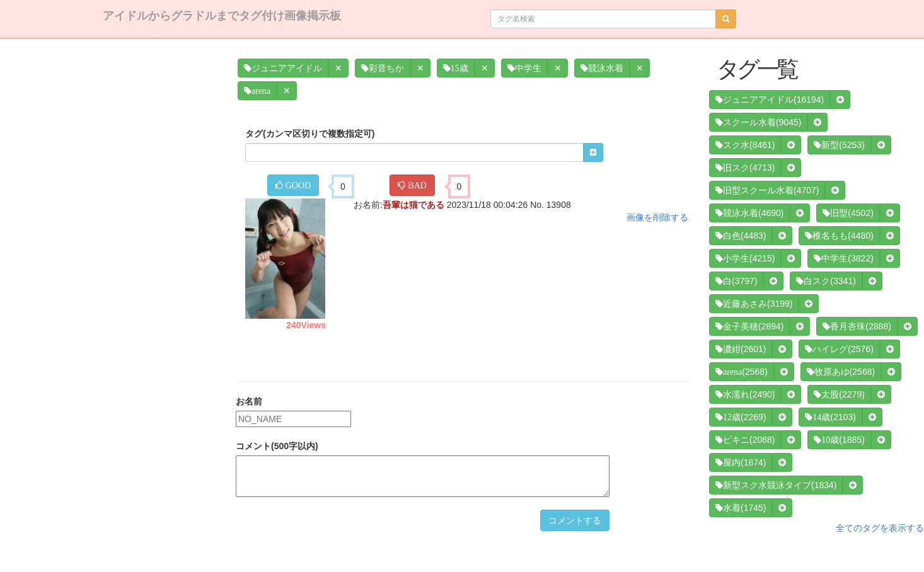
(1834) (776, 485)
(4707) (767, 190)
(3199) (754, 304)
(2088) (745, 440)
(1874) (741, 462)
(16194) (770, 100)
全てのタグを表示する (880, 528)
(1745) (741, 508)
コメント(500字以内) (277, 446)
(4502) (848, 213)
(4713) (745, 168)
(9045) (758, 122)
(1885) (839, 440)
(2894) (749, 326)
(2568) (742, 372)
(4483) (741, 236)
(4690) (749, 213)
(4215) (745, 258)
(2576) (839, 349)
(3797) (736, 281)
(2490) (745, 394)
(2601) (741, 349)
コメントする (575, 520)
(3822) (843, 258)
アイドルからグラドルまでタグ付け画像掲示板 (222, 16)
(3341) (826, 281)
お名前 (249, 401)
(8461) (745, 145)
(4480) (839, 236)
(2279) (839, 394)
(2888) (857, 326)
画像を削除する (657, 217)
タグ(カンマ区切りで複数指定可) (310, 134)
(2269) (741, 417)
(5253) (839, 145)
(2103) (830, 417)
